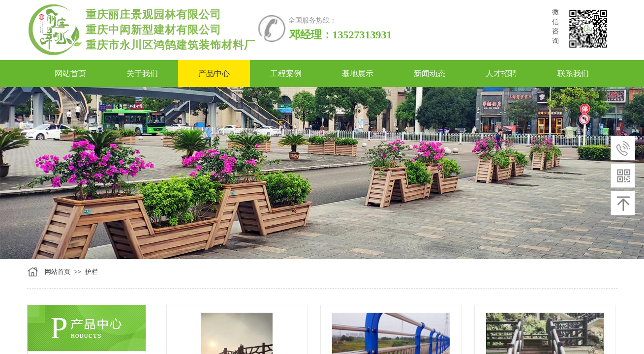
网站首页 (58, 272)
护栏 (92, 272)
